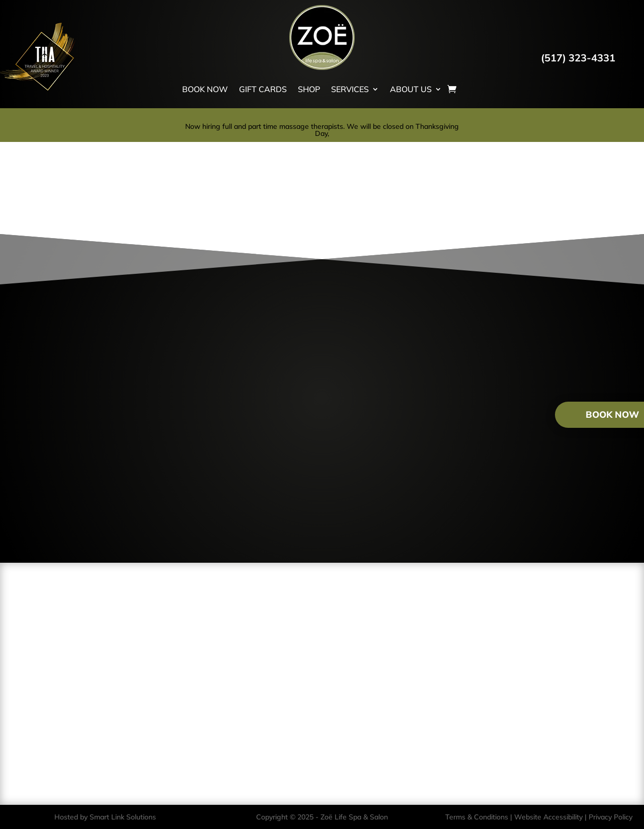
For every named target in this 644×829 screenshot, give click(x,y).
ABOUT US (411, 89)
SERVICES (350, 89)
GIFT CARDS (263, 89)
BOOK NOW (205, 89)
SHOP (309, 89)
